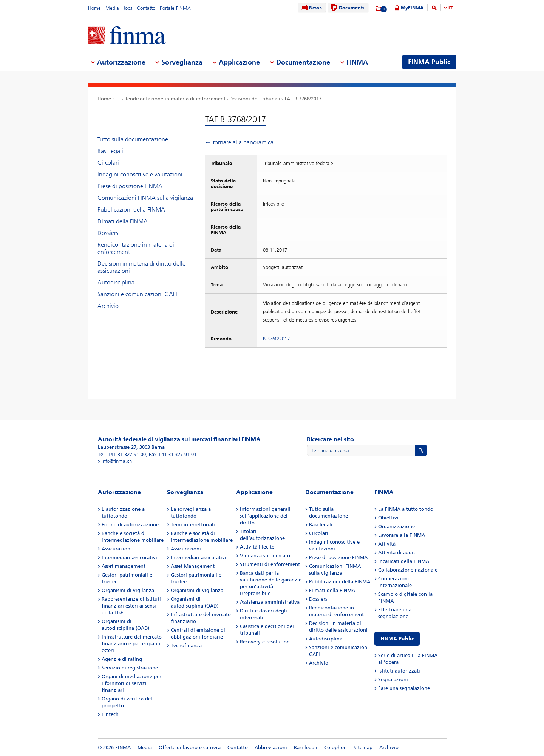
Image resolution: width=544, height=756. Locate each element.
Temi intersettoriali (193, 525)
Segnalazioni (393, 679)
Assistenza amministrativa (270, 602)
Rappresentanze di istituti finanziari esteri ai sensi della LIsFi (131, 606)
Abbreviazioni (271, 747)
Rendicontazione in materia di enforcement (175, 99)
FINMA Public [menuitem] (429, 62)
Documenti (347, 8)
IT (450, 8)
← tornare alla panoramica (239, 142)
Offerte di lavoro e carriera (190, 747)
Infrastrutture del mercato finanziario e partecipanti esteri (132, 644)
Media (112, 8)
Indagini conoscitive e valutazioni (140, 174)
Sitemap (363, 747)
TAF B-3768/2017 (303, 99)
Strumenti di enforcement (270, 564)
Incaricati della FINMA (404, 561)
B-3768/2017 (276, 339)
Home (94, 8)
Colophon (335, 747)
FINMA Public (397, 639)
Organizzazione (396, 526)
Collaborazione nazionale (408, 570)
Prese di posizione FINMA (130, 186)
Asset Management (193, 566)
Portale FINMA (175, 8)
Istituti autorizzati (399, 671)
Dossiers (108, 233)
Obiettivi (388, 518)
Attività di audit (397, 553)
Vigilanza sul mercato (265, 556)
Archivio (108, 306)
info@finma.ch (117, 461)
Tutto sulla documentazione (133, 139)
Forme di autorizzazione (130, 525)
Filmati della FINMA (123, 221)
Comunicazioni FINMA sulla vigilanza (145, 198)
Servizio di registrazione (130, 668)
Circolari (108, 163)
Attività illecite (257, 547)
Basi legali (110, 151)
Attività (387, 544)
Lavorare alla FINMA (402, 535)
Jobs (128, 8)
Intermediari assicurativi (129, 557)
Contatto (146, 8)
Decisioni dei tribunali (255, 99)
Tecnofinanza (186, 645)
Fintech (110, 714)
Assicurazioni (117, 549)
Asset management (124, 566)
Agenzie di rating (122, 659)
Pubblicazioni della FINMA (131, 209)
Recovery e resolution (265, 642)
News (311, 8)
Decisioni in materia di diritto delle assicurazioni (141, 267)
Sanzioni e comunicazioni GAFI (137, 294)
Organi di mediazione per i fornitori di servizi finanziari (131, 683)
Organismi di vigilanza (128, 590)
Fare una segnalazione (404, 688)
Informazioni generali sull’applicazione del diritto (265, 516)
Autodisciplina (116, 282)
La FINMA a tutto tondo (406, 509)
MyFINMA (412, 8)
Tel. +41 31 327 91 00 (122, 454)
